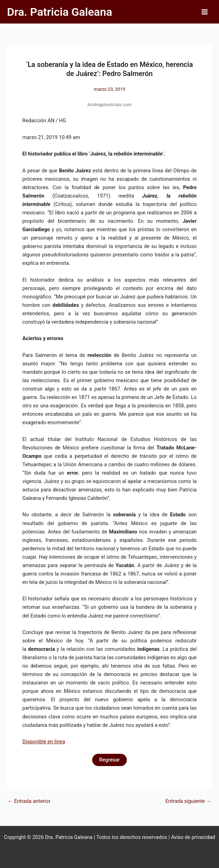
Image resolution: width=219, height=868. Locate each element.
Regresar (109, 760)
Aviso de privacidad (193, 837)
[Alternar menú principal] (205, 12)
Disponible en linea (44, 742)
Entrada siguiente (188, 801)
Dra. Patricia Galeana (60, 12)
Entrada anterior (29, 801)
